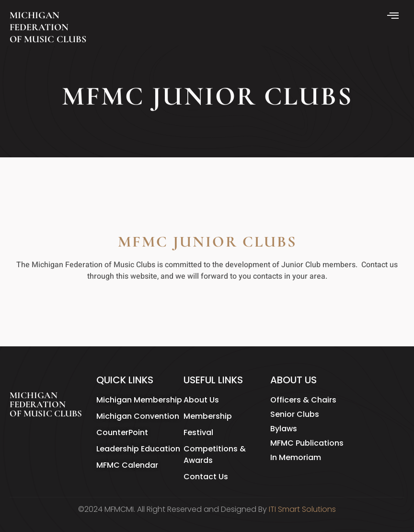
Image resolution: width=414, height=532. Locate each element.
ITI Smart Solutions (302, 509)
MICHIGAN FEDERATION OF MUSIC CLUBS (48, 27)
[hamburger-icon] (394, 16)
